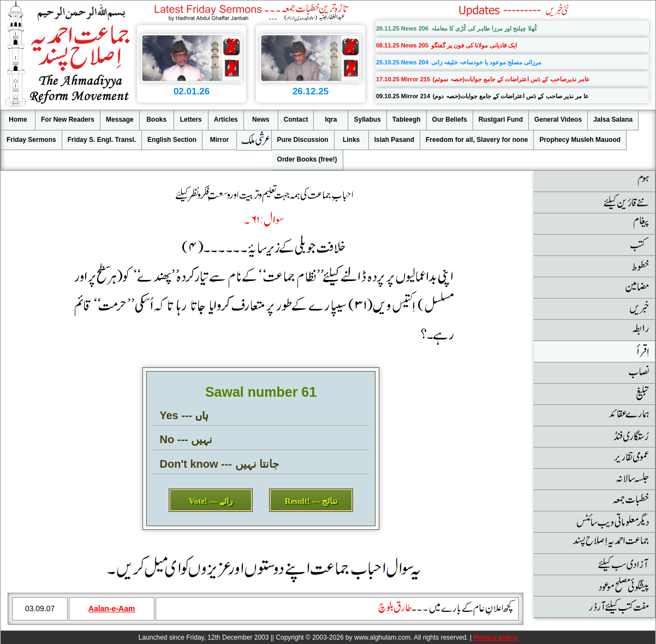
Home (18, 120)
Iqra (331, 120)
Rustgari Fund (501, 120)
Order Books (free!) (307, 159)
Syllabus (367, 120)
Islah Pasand (394, 140)
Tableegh (407, 120)
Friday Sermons (31, 140)
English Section (172, 140)
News (261, 120)
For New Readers (68, 120)
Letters (191, 120)
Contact (296, 120)
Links (351, 140)
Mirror (220, 140)
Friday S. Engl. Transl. (102, 140)
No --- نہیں (186, 439)
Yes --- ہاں (184, 415)
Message (120, 120)
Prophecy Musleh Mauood (580, 140)
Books (156, 120)
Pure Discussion (303, 140)
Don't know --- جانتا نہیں (220, 464)
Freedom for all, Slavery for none (477, 140)
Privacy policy (495, 637)
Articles (226, 120)
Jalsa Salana (613, 120)
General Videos (558, 120)
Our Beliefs (450, 120)
